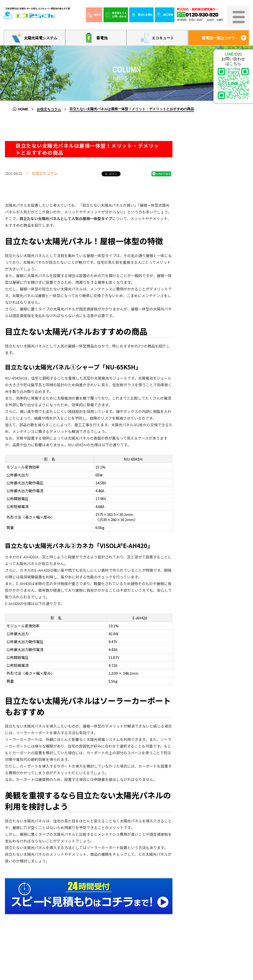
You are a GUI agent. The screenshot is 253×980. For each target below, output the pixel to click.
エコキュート (157, 38)
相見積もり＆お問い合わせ (116, 15)
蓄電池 (96, 38)
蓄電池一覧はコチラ (219, 38)
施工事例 (165, 15)
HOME (23, 109)
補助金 (94, 15)
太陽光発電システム (34, 38)
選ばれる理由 (141, 15)
